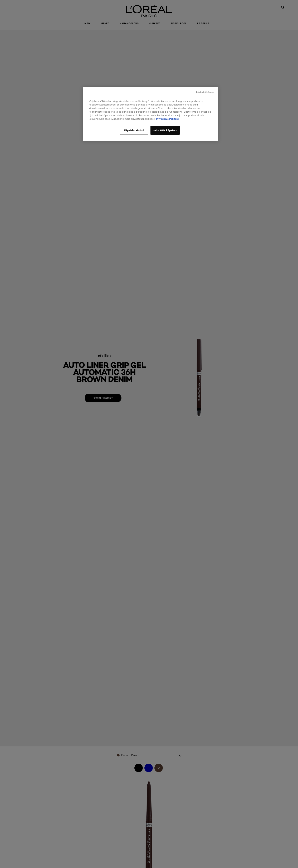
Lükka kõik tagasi (206, 92)
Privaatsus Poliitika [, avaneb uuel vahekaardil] (167, 119)
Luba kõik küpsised (165, 130)
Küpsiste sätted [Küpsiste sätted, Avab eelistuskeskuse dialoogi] (134, 130)
